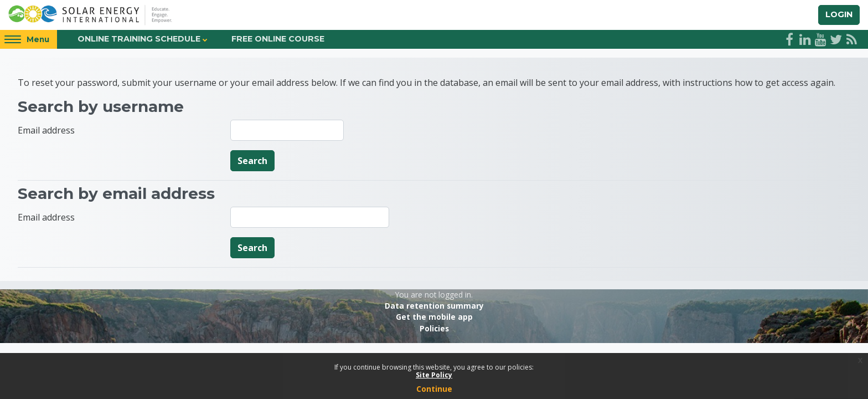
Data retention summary (434, 306)
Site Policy (434, 375)
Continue (434, 389)
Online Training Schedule (139, 39)
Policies (434, 328)
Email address (46, 130)
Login (839, 14)
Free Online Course (278, 39)
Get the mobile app (434, 317)
